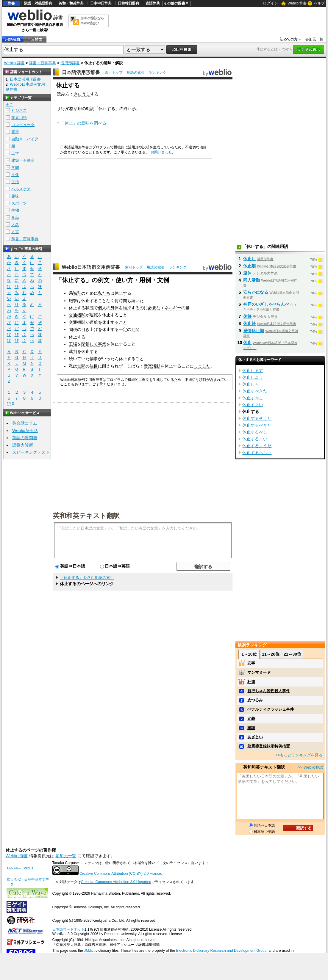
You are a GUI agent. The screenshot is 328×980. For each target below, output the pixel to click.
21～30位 (292, 654)
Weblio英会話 (25, 431)
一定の (125, 329)
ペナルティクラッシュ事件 (271, 709)
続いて (75, 359)
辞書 (11, 3)
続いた (138, 301)
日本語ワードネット (68, 929)
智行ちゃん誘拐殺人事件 (269, 691)
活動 (156, 366)
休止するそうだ (257, 418)
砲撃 (73, 301)
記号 (11, 404)
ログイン (271, 3)
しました (202, 366)
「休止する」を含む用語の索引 (87, 578)
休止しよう (253, 377)
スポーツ (19, 203)
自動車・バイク (25, 139)
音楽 (148, 366)
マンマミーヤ (259, 672)
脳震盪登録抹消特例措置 (269, 746)
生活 (15, 182)
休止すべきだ (255, 391)
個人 (102, 308)
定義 (251, 718)
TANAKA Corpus (20, 868)
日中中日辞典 (101, 3)
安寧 (251, 663)
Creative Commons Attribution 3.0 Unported (116, 882)
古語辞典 (153, 3)
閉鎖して (90, 344)
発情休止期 (254, 331)
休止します (253, 370)
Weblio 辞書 (297, 3)
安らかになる (256, 292)
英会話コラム (25, 423)
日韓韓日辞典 (129, 3)
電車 (15, 132)
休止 (247, 343)
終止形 (130, 109)
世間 (81, 366)
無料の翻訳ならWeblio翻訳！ (92, 21)
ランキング (157, 73)
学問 (15, 168)
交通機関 (77, 315)
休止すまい (253, 405)
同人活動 (252, 280)
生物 (15, 210)
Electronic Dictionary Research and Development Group (221, 951)
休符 (247, 316)
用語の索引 (136, 73)
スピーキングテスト (31, 452)
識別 (77, 293)
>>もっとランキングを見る (299, 755)
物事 (94, 359)
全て (9, 105)
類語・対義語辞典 (38, 3)
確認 (251, 728)
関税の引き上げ (83, 329)
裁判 (73, 351)
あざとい (255, 737)
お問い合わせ (161, 152)
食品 (15, 217)
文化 (15, 175)
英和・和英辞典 (71, 3)
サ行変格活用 (69, 109)
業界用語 (19, 118)
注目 (94, 366)
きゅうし (82, 94)
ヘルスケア (21, 189)
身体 (115, 308)
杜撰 (251, 682)
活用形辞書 (70, 63)
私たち (104, 293)
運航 (94, 322)
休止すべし (253, 398)
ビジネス (19, 110)
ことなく (106, 301)
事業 (102, 344)
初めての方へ (290, 39)
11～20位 (271, 654)
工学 (15, 153)
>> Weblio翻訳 (310, 767)
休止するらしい (257, 453)
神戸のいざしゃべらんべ (266, 304)
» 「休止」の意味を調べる (82, 123)
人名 (15, 225)
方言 (15, 232)
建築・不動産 (23, 160)
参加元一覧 (314, 39)
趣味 (15, 196)
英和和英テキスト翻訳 (86, 515)
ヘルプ (319, 3)
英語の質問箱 (25, 438)
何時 (119, 301)
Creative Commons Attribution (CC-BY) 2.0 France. (121, 874)
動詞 (90, 109)
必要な (154, 308)
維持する (131, 308)
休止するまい (255, 439)
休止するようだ (257, 446)
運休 (247, 273)
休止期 (249, 266)
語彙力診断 (23, 445)
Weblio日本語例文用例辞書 (91, 267)
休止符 (249, 323)
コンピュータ (23, 125)
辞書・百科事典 (42, 63)
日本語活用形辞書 (81, 72)
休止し (249, 259)
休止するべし (255, 432)
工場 (73, 344)
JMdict (89, 951)
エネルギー (171, 308)
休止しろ (251, 384)
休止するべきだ (257, 425)
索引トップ (114, 73)
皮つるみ (255, 700)
